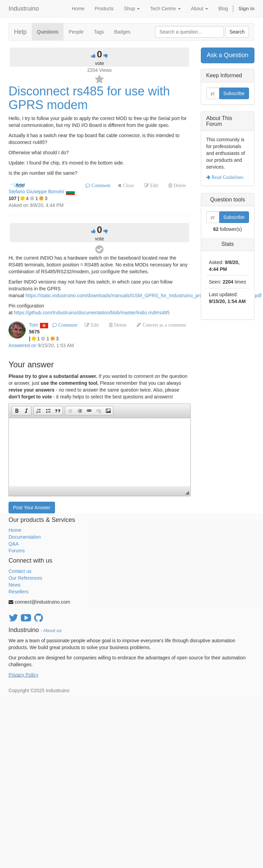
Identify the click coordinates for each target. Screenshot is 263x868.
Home (15, 530)
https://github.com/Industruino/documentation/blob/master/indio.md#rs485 (92, 313)
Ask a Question (227, 55)
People (76, 32)
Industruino (24, 9)
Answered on (23, 345)
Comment (100, 185)
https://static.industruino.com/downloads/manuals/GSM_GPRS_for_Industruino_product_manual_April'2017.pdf (144, 295)
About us (52, 630)
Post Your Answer (32, 508)
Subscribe (234, 93)
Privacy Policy (23, 675)
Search (237, 32)
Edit (154, 185)
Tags (99, 32)
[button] (17, 411)
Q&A (14, 544)
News (15, 585)
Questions (48, 32)
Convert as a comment (163, 325)
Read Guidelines (227, 177)
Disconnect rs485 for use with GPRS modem (89, 98)
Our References (25, 578)
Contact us (20, 571)
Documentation (25, 537)
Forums (17, 551)
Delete (179, 185)
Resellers (18, 592)
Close (128, 185)
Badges (122, 32)
